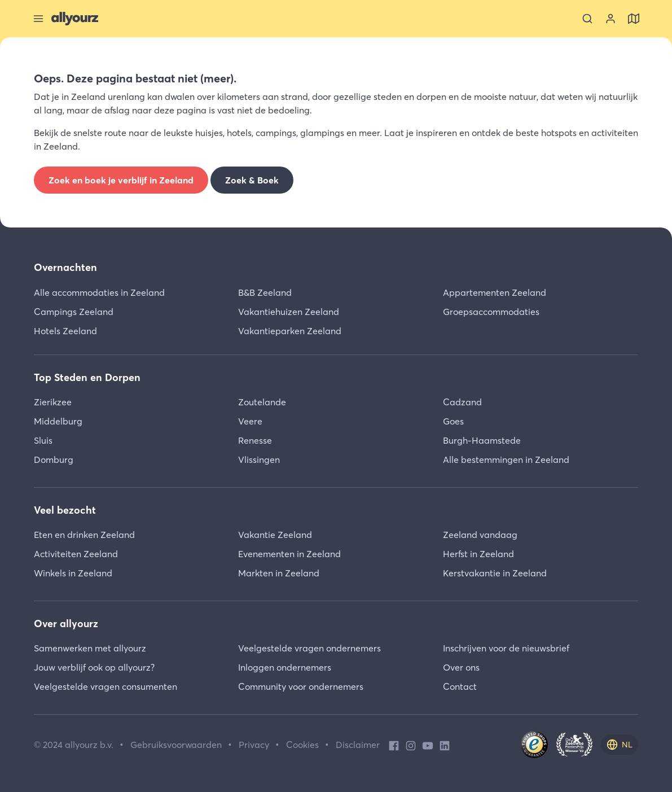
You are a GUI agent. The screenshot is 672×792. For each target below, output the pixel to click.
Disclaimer (358, 745)
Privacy (254, 745)
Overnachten (65, 267)
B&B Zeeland (265, 292)
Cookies (302, 745)
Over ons (461, 667)
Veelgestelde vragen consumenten (106, 686)
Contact (460, 686)
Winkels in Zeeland (73, 573)
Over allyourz (66, 623)
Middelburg (58, 421)
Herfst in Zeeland (478, 554)
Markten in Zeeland (279, 573)
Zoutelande (262, 402)
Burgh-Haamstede (482, 440)
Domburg (54, 460)
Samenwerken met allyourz (90, 648)
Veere (250, 421)
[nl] (620, 745)
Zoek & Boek (252, 180)
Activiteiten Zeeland (76, 554)
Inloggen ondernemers (285, 667)
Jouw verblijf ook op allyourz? (94, 667)
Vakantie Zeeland (275, 535)
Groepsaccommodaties (491, 312)
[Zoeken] (587, 19)
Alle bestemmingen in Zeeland (506, 460)
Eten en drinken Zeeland (84, 535)
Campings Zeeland (74, 312)
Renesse (255, 440)
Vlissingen (259, 460)
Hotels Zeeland (65, 331)
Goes (453, 421)
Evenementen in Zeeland (289, 554)
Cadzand (462, 402)
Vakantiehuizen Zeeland (289, 312)
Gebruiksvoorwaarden (176, 745)
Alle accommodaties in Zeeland (99, 292)
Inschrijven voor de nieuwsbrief (506, 648)
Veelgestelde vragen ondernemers (309, 648)
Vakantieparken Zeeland (290, 331)
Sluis (43, 440)
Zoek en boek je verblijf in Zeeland (121, 180)
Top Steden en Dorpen (87, 377)
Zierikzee (53, 402)
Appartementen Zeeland (495, 292)
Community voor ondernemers (301, 686)
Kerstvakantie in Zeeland (495, 573)
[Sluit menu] (38, 19)
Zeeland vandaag (480, 535)
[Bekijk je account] (610, 19)
